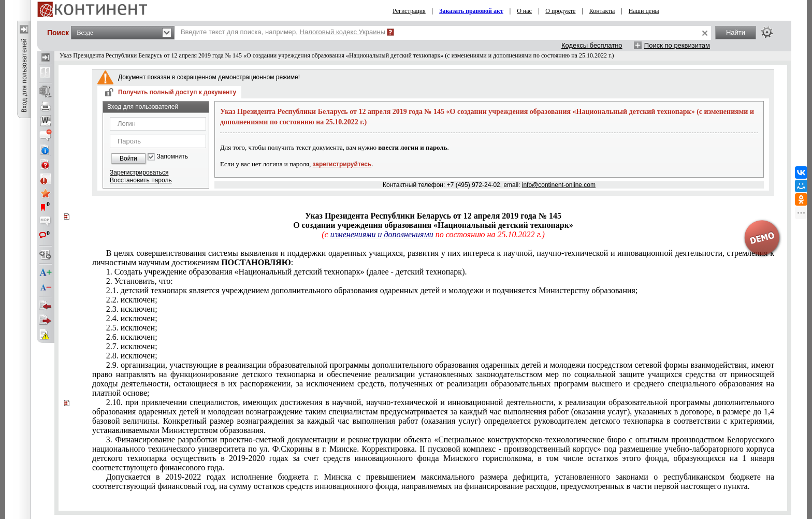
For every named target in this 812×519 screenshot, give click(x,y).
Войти (128, 158)
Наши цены (644, 11)
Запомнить (172, 157)
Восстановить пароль (141, 180)
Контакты (602, 11)
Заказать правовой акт (471, 11)
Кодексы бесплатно (592, 45)
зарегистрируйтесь (342, 164)
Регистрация (409, 11)
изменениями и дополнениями (382, 234)
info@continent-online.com (559, 185)
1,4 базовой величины (433, 416)
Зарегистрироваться (139, 172)
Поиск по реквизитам (677, 45)
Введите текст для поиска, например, (283, 32)
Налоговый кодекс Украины (343, 32)
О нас (524, 11)
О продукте (560, 11)
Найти (736, 32)
